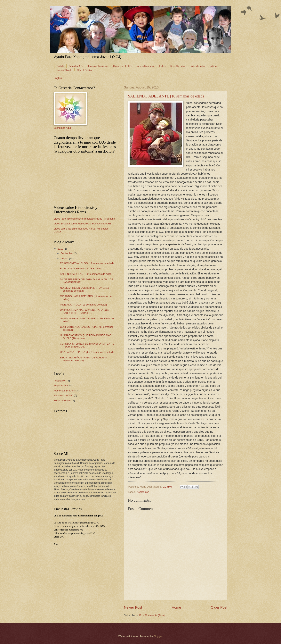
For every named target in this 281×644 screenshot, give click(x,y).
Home (176, 607)
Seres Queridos (177, 66)
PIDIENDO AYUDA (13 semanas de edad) (83, 305)
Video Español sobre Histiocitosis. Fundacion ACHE (83, 224)
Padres (162, 66)
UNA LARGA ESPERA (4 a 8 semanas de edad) (87, 352)
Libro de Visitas (84, 70)
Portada (60, 66)
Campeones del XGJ (123, 66)
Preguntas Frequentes (98, 66)
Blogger (158, 636)
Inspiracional (61, 385)
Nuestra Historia (64, 70)
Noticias (213, 66)
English (58, 78)
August (65, 259)
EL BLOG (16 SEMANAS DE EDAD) (80, 268)
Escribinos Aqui (62, 128)
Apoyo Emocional (146, 66)
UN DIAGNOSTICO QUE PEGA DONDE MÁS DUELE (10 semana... (86, 337)
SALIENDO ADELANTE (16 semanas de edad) (166, 96)
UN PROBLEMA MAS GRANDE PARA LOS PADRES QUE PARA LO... (84, 311)
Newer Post (133, 607)
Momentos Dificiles (64, 391)
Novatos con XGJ (63, 395)
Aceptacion (143, 492)
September (67, 253)
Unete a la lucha (197, 66)
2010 (61, 249)
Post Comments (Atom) (152, 615)
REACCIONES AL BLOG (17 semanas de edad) (87, 263)
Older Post (219, 607)
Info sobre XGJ (76, 66)
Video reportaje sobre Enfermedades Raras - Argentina (84, 219)
